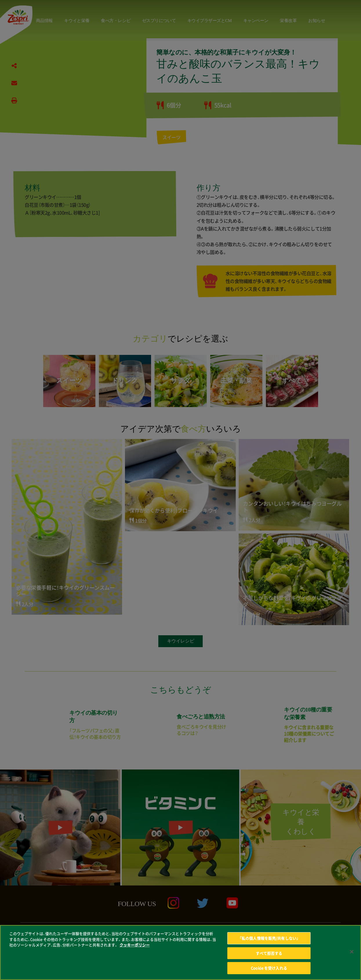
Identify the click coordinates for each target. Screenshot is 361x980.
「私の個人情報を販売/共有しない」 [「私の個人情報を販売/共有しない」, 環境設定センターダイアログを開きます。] (269, 942)
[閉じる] (352, 955)
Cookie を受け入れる (269, 972)
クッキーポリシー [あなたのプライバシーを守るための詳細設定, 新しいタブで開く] (135, 949)
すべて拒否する (269, 957)
